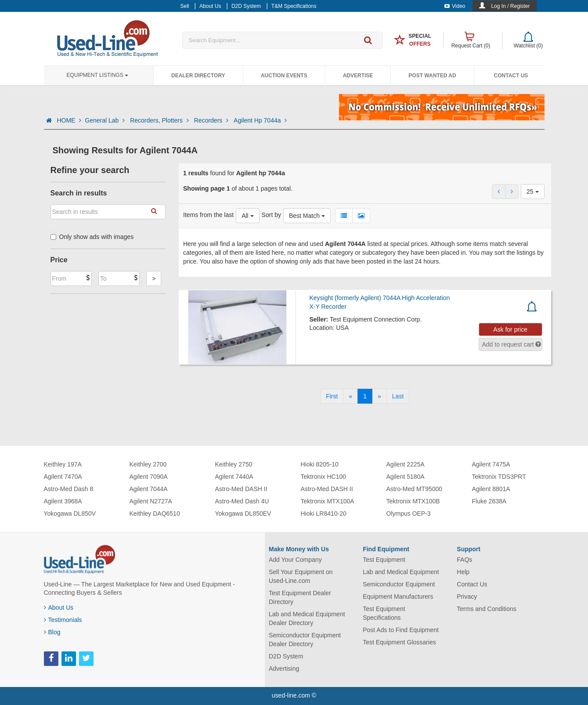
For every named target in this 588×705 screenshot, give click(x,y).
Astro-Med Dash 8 (69, 489)
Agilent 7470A (63, 477)
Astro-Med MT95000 (415, 489)
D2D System (286, 656)
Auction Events (284, 76)
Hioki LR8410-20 (324, 513)
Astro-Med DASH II (241, 489)
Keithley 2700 (148, 464)
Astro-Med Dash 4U (242, 501)
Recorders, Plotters (160, 120)
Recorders (212, 120)
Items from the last (208, 215)
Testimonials (63, 620)
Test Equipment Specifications (384, 613)
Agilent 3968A (63, 501)
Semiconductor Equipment (399, 584)
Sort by (271, 215)
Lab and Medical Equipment (401, 572)
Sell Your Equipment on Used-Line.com (301, 576)
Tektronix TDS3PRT (499, 477)
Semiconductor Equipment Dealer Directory (305, 640)
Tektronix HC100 (324, 477)
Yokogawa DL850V (70, 513)
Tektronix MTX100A (328, 501)
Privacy (467, 597)
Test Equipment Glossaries (399, 642)
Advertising (284, 669)
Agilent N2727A (151, 501)
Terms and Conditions (486, 609)
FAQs (464, 560)
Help (463, 572)
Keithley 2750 (234, 464)
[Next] (379, 396)
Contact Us (511, 76)
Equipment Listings (97, 75)
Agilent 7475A (491, 464)
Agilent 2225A (406, 464)
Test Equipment (384, 560)
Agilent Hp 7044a (260, 120)
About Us (59, 607)
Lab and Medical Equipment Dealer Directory (307, 618)
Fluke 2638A (489, 501)
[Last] (398, 396)
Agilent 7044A (149, 489)
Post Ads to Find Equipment (401, 630)
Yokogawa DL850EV (243, 513)
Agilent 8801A (491, 489)
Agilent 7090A (149, 477)
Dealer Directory (198, 76)
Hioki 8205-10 (320, 464)
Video (455, 6)
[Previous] (350, 396)
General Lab (106, 120)
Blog (52, 632)
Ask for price (510, 329)
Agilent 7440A (234, 477)
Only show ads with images (92, 237)
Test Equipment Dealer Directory (300, 597)
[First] (332, 396)
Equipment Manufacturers (398, 597)
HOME (69, 120)
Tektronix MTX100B (413, 501)
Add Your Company (295, 560)
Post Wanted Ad (432, 76)
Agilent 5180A (406, 477)
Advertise (358, 76)
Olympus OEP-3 (409, 513)
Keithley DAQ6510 (155, 513)
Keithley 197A (63, 464)
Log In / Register (510, 6)
